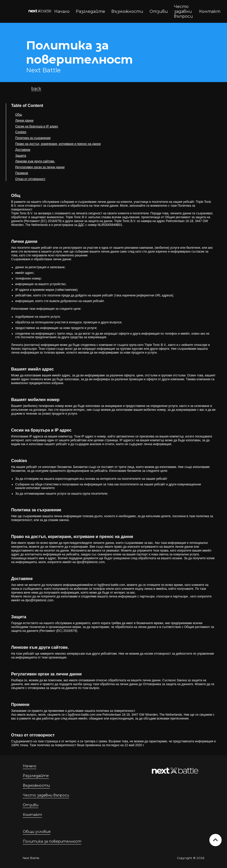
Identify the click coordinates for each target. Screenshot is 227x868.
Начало (62, 11)
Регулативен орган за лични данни (40, 167)
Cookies (21, 132)
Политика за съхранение (33, 138)
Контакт (210, 11)
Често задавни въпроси (183, 11)
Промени (22, 173)
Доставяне (23, 150)
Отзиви (159, 11)
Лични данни (24, 121)
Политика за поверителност (52, 841)
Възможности (127, 11)
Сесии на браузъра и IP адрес (37, 126)
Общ (19, 115)
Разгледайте (90, 11)
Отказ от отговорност (30, 179)
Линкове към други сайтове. (35, 161)
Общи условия (37, 832)
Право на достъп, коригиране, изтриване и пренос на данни (58, 144)
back (36, 89)
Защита (21, 156)
